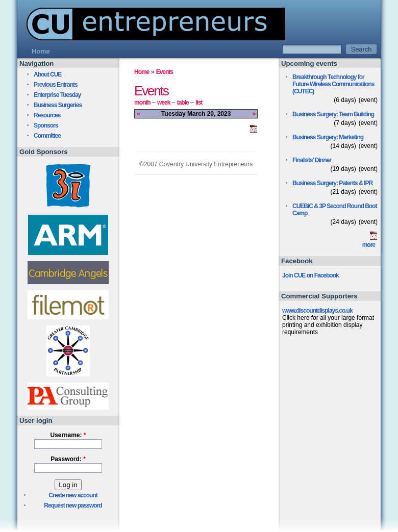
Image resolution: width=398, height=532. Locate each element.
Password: (68, 459)
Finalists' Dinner (312, 160)
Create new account (73, 495)
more (369, 245)
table (183, 103)
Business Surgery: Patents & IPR (332, 183)
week (164, 103)
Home (142, 72)
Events (165, 72)
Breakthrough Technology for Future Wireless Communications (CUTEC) (333, 84)
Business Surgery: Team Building (333, 114)
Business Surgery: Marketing (328, 137)
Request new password (73, 505)
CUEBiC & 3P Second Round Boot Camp (334, 210)
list (199, 103)
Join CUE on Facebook (310, 275)
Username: (68, 435)
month (142, 103)
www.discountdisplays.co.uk (317, 311)
